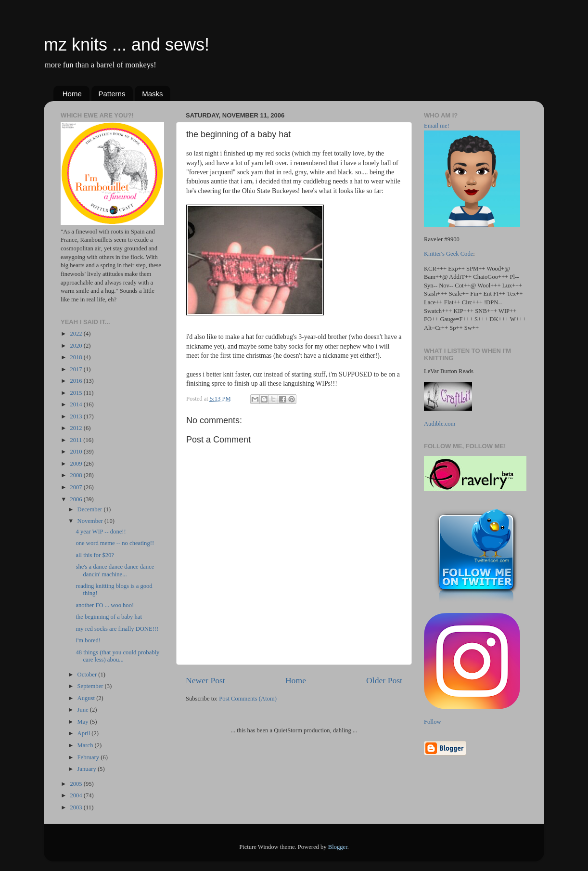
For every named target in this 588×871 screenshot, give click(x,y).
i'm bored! (88, 640)
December (91, 509)
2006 (77, 499)
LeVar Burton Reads (449, 371)
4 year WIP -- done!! (101, 532)
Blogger (338, 847)
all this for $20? (95, 555)
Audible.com (440, 424)
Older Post (384, 680)
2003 (77, 807)
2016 (77, 381)
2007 (77, 487)
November (91, 521)
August (87, 698)
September (91, 686)
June (84, 710)
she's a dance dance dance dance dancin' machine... (115, 570)
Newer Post (205, 680)
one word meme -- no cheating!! (115, 543)
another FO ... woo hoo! (105, 605)
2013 (77, 416)
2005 (77, 784)
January (88, 769)
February (89, 757)
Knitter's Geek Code (448, 254)
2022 (77, 334)
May (84, 722)
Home (72, 94)
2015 (77, 393)
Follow (433, 722)
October (88, 675)
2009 (77, 464)
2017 (77, 369)
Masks (152, 94)
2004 (77, 795)
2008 (77, 475)
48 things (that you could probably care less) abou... (117, 656)
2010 (77, 452)
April (85, 733)
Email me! (437, 126)
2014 (77, 404)
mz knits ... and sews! (127, 45)
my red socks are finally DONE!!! (117, 629)
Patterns (112, 94)
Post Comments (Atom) (248, 699)
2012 (77, 428)
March (86, 745)
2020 (77, 346)
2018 (77, 357)
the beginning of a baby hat (109, 617)
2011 (77, 440)
